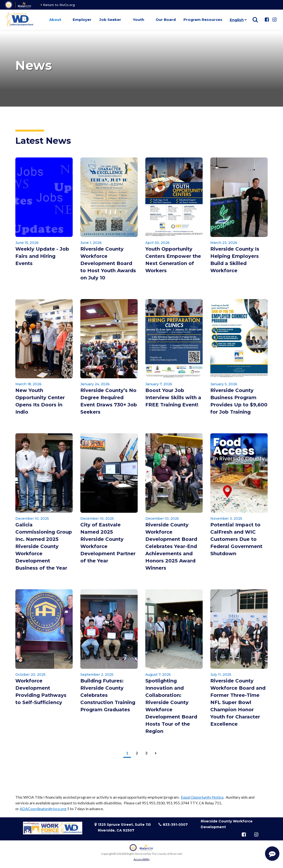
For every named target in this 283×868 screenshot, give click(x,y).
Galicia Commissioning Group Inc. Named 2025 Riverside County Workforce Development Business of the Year (44, 546)
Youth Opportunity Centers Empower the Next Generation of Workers (173, 260)
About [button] (55, 20)
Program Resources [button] (203, 20)
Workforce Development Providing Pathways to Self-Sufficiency (41, 692)
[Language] (237, 20)
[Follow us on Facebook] (267, 20)
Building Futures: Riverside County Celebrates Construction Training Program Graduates (108, 695)
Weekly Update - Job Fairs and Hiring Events (42, 256)
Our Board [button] (166, 20)
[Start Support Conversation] (272, 854)
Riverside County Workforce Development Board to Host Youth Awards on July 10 (108, 263)
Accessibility (142, 859)
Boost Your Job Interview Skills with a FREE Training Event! (173, 398)
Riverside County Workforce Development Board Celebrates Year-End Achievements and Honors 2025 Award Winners (171, 546)
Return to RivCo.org (59, 5)
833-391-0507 (175, 825)
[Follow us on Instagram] (274, 20)
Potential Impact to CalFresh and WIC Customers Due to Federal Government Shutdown (236, 539)
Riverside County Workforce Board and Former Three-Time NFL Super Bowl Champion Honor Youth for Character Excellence (238, 702)
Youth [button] (139, 20)
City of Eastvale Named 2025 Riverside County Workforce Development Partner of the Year (108, 543)
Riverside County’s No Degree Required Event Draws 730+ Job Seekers (109, 401)
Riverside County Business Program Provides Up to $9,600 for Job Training (239, 401)
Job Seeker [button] (110, 20)
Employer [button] (82, 20)
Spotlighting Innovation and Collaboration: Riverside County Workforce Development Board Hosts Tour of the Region (171, 706)
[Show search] (255, 20)
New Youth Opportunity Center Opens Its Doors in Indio (40, 401)
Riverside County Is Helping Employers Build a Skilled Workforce (235, 260)
